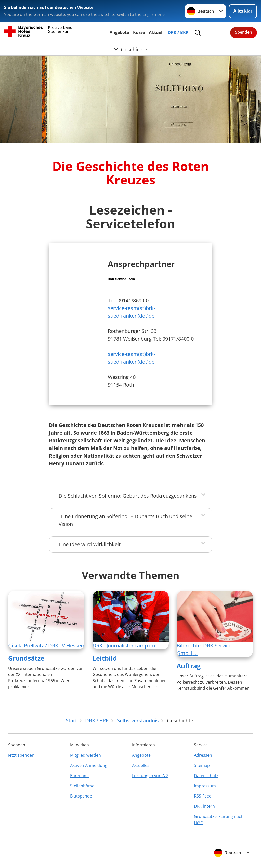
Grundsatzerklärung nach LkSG (219, 819)
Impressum (205, 786)
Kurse (139, 32)
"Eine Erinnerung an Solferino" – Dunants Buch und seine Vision (125, 520)
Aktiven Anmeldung (89, 765)
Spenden (244, 32)
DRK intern (204, 806)
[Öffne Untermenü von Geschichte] (130, 49)
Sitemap (202, 765)
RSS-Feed (203, 796)
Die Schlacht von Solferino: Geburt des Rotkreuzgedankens (128, 496)
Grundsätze (26, 658)
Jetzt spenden (21, 755)
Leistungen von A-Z (150, 776)
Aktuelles (141, 765)
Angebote (119, 32)
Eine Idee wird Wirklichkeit (90, 544)
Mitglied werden (86, 755)
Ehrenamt (80, 776)
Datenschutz (206, 776)
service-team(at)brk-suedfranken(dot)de (132, 312)
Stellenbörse (82, 786)
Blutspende (81, 796)
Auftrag (189, 666)
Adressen (203, 755)
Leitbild (105, 658)
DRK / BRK (178, 32)
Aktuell (156, 32)
